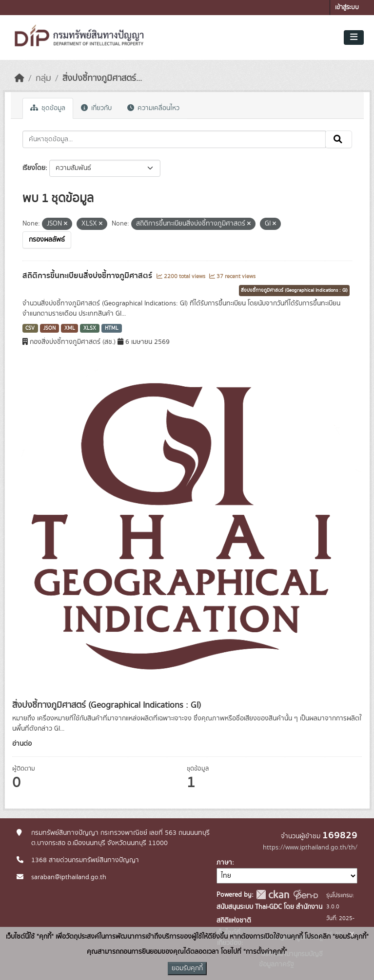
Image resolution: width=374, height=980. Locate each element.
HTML (112, 328)
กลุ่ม (43, 78)
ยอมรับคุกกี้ (187, 968)
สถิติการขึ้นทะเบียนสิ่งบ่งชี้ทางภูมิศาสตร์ (88, 276)
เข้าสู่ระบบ (347, 8)
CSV (30, 328)
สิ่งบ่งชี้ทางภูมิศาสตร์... (102, 78)
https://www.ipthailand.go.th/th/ (310, 848)
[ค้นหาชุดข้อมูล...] (174, 139)
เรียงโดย (34, 168)
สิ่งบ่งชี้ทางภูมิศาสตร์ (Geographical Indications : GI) (294, 290)
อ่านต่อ (22, 744)
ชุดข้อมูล (48, 108)
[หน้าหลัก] (20, 78)
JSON (49, 328)
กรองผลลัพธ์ (47, 240)
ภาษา (224, 863)
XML (70, 328)
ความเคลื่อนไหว (153, 108)
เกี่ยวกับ (96, 108)
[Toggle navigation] (354, 38)
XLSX (90, 328)
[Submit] (339, 139)
